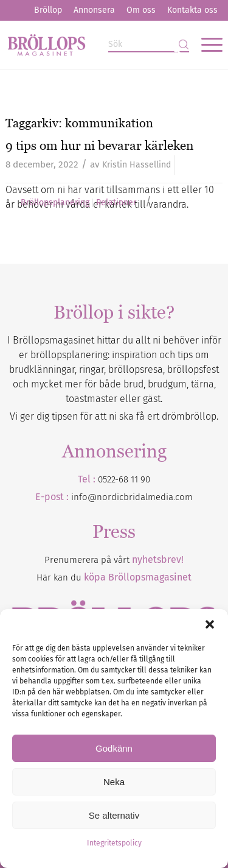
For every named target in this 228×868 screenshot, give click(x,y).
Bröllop (48, 10)
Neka (114, 782)
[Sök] (149, 45)
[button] (210, 624)
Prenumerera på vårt (114, 560)
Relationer (116, 203)
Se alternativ (114, 815)
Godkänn (114, 748)
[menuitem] (48, 10)
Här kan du (114, 577)
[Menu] (206, 44)
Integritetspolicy (114, 843)
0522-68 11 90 (124, 479)
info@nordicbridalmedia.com (132, 497)
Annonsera (94, 10)
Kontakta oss (192, 10)
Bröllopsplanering (55, 203)
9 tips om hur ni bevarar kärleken (99, 145)
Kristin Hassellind (136, 165)
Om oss (141, 10)
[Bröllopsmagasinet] (92, 44)
